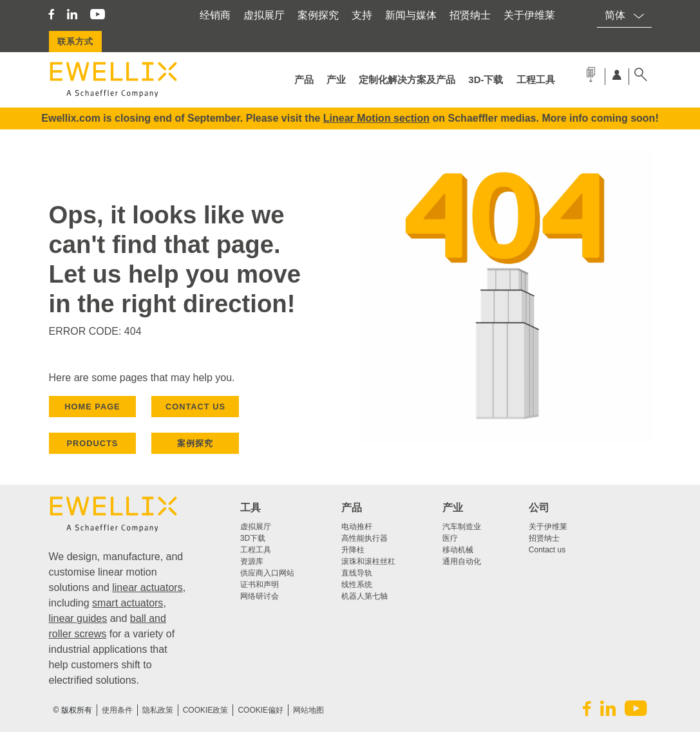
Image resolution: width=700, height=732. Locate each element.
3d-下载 (486, 80)
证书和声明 (260, 585)
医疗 (450, 538)
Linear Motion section (376, 118)
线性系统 (357, 585)
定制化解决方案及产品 (407, 80)
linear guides (78, 618)
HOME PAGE (92, 407)
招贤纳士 (470, 15)
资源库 (252, 561)
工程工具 (536, 80)
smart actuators (128, 603)
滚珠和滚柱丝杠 (368, 561)
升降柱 (353, 550)
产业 (336, 80)
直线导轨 (357, 573)
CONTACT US (195, 407)
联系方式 (75, 42)
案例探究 (318, 15)
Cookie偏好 (260, 710)
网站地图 (308, 710)
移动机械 (458, 550)
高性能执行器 (364, 538)
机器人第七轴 (364, 596)
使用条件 (117, 710)
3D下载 (253, 538)
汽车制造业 (462, 527)
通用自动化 (462, 561)
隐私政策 (158, 710)
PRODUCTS (93, 443)
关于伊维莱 (529, 15)
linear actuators (147, 587)
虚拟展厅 (264, 15)
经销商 (215, 15)
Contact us (547, 550)
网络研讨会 (260, 596)
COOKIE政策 (206, 710)
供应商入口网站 (267, 573)
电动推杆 (357, 527)
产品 (304, 80)
